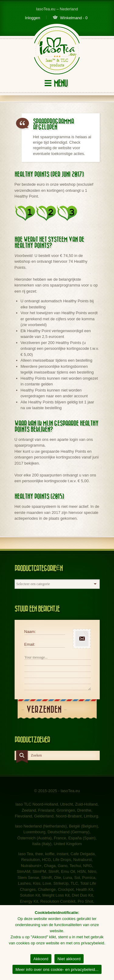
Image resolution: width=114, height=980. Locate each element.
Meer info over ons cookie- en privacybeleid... (57, 969)
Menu (61, 84)
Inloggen (33, 18)
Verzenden (44, 710)
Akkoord (41, 959)
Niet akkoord (69, 959)
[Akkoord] (106, 943)
